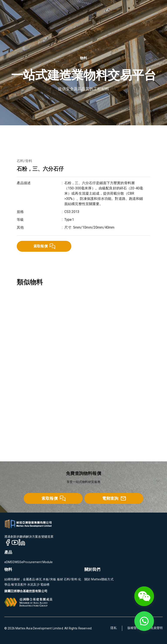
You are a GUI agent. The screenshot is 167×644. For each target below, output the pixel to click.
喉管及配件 (18, 585)
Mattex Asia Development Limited (39, 628)
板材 (60, 579)
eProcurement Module (37, 562)
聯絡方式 (107, 579)
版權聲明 (134, 628)
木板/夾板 (49, 579)
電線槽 (45, 585)
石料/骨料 (25, 161)
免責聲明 (156, 628)
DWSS (17, 562)
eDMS (9, 562)
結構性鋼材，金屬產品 (20, 579)
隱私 (114, 628)
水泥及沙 (33, 585)
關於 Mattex (93, 579)
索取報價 (45, 246)
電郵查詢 (114, 498)
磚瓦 (38, 579)
